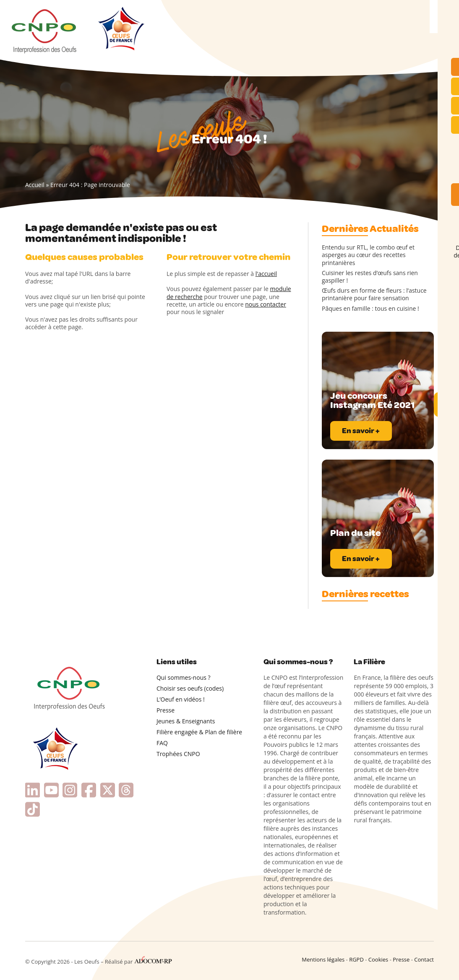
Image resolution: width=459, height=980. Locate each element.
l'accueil (266, 274)
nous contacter (266, 304)
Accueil (35, 185)
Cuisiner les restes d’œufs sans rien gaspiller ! (370, 277)
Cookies (378, 959)
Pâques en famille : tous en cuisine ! (370, 309)
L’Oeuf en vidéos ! (181, 699)
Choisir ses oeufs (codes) (190, 688)
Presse (166, 710)
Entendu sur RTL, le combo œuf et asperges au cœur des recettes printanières (368, 255)
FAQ (162, 743)
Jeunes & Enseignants (186, 721)
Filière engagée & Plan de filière (199, 732)
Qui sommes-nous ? (184, 677)
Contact (424, 959)
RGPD (356, 959)
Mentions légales (323, 959)
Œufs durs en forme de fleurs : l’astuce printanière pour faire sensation (374, 294)
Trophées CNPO (178, 754)
